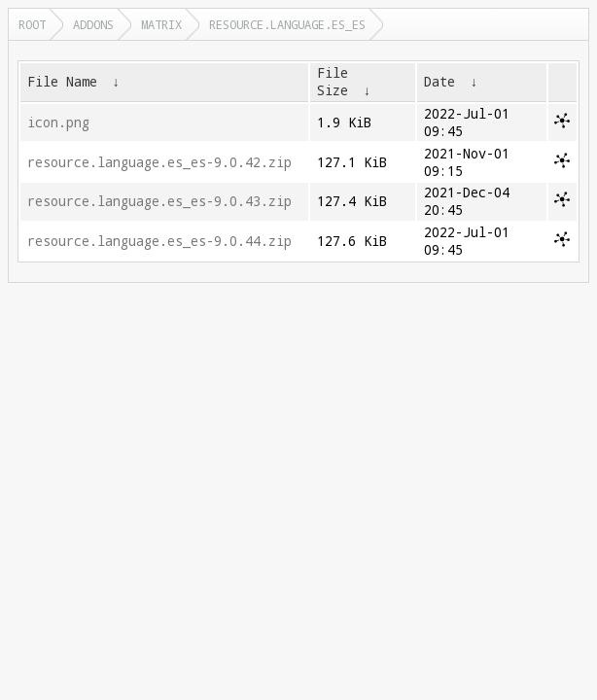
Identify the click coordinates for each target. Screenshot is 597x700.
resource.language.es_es (287, 24)
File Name (62, 82)
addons (93, 24)
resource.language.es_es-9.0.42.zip (159, 162)
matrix (161, 24)
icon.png (58, 122)
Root (32, 24)
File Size (333, 82)
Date (439, 82)
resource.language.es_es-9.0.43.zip (159, 201)
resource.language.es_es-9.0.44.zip (159, 241)
